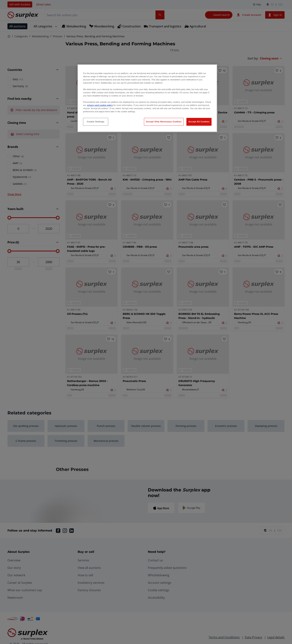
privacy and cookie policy (100, 105)
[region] (147, 98)
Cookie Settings (96, 122)
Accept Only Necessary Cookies (164, 122)
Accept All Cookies (199, 122)
